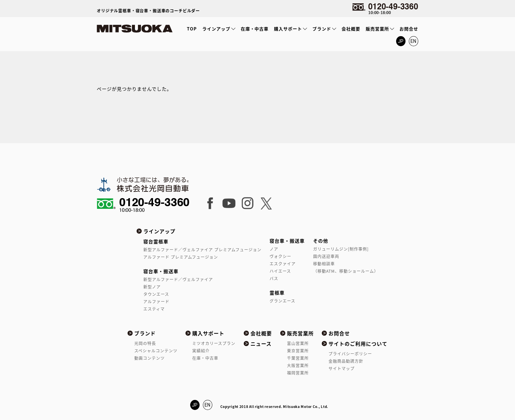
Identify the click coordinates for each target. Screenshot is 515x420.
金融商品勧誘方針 (346, 361)
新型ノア (152, 287)
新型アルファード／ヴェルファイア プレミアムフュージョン (202, 250)
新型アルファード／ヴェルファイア (178, 279)
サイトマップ (342, 368)
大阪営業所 (298, 365)
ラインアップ (216, 29)
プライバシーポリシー (350, 354)
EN (414, 41)
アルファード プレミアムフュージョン (181, 257)
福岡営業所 (298, 373)
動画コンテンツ (150, 358)
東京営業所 (298, 351)
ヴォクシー (280, 256)
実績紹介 (201, 351)
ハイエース (280, 271)
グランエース (282, 301)
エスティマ (154, 309)
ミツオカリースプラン (214, 343)
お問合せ (409, 29)
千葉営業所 (298, 358)
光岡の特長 (145, 343)
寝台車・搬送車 (161, 271)
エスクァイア (283, 264)
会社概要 (351, 29)
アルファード (156, 302)
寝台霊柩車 (156, 241)
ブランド (322, 29)
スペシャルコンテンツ (156, 351)
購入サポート (288, 29)
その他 (321, 241)
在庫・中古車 (255, 29)
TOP (192, 29)
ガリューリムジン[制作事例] (341, 249)
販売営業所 (377, 29)
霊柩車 (277, 292)
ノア (274, 249)
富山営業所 (298, 343)
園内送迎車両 (326, 256)
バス (274, 278)
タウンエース (156, 294)
